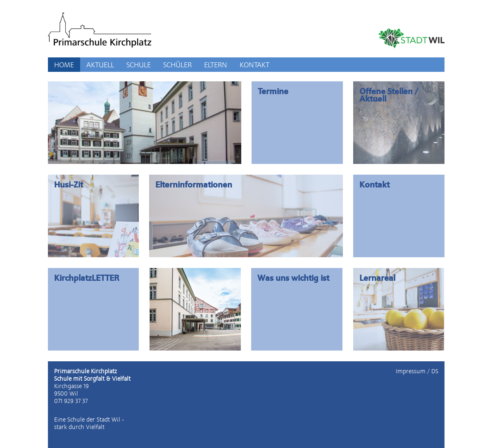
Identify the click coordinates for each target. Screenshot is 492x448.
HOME (64, 65)
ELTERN (216, 65)
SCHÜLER (177, 65)
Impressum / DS (417, 371)
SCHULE (139, 65)
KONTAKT (254, 65)
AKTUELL (100, 65)
